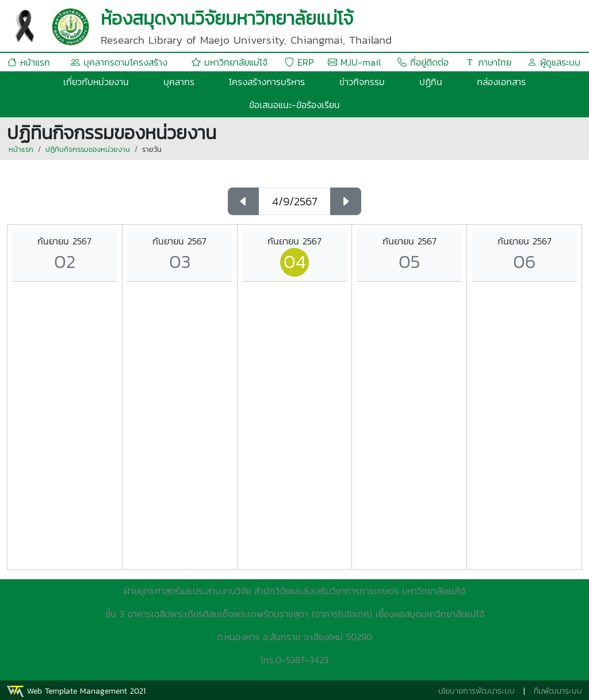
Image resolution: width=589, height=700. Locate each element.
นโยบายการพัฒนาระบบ (477, 691)
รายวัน (152, 149)
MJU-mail (354, 62)
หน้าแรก (29, 62)
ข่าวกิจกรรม (362, 82)
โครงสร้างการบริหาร (267, 82)
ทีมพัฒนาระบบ (558, 691)
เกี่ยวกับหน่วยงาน (96, 82)
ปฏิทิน (431, 82)
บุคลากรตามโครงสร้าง (119, 62)
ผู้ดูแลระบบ (554, 62)
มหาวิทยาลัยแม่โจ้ (230, 62)
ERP (299, 62)
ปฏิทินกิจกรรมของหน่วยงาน (88, 149)
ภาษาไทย (488, 62)
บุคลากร (179, 82)
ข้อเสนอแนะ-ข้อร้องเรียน (294, 105)
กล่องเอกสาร (501, 82)
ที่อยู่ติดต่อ (423, 62)
